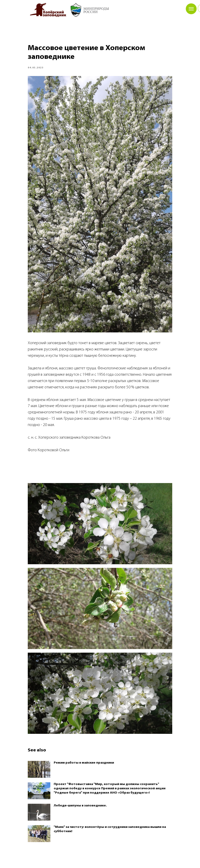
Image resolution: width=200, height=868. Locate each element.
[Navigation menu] (191, 9)
